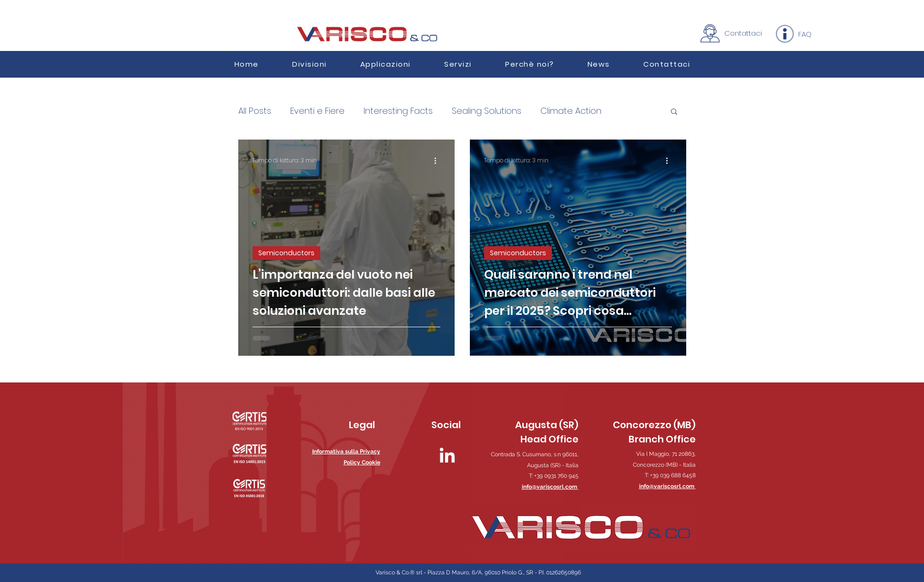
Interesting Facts (398, 111)
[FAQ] (805, 34)
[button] (386, 64)
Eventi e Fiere (317, 111)
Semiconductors (286, 253)
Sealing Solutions (487, 111)
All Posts (255, 111)
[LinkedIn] (447, 457)
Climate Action (571, 111)
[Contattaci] (743, 33)
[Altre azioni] (439, 161)
